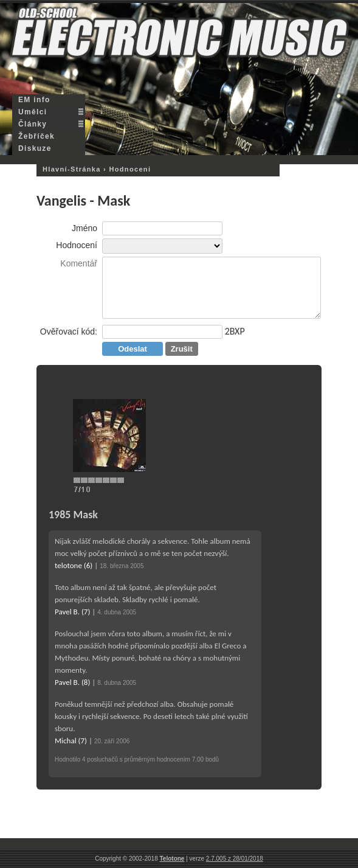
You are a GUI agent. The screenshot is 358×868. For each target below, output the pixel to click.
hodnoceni (130, 169)
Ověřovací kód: (69, 332)
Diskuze (35, 148)
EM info (34, 100)
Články (33, 124)
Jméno (84, 228)
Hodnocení (77, 245)
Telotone (172, 859)
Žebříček (36, 136)
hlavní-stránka (72, 169)
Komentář (79, 263)
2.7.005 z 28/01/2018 (235, 859)
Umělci (33, 112)
